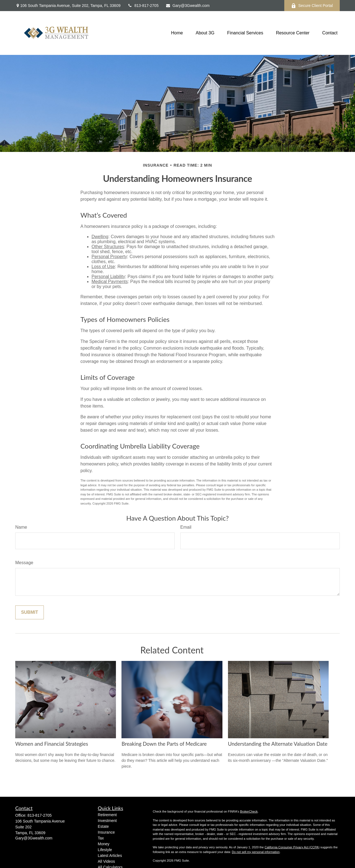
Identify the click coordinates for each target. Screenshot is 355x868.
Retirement (107, 815)
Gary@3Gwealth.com (188, 6)
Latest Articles (110, 856)
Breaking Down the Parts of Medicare (164, 744)
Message (24, 563)
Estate (103, 826)
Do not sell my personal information (256, 852)
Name (21, 527)
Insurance (106, 832)
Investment (107, 821)
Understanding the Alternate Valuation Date (278, 744)
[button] (177, 33)
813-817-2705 (143, 6)
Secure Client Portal (312, 6)
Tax (101, 838)
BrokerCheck (249, 811)
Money (104, 844)
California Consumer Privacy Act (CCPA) (292, 847)
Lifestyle (105, 850)
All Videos (106, 861)
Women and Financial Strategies (52, 744)
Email (186, 527)
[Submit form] (30, 612)
